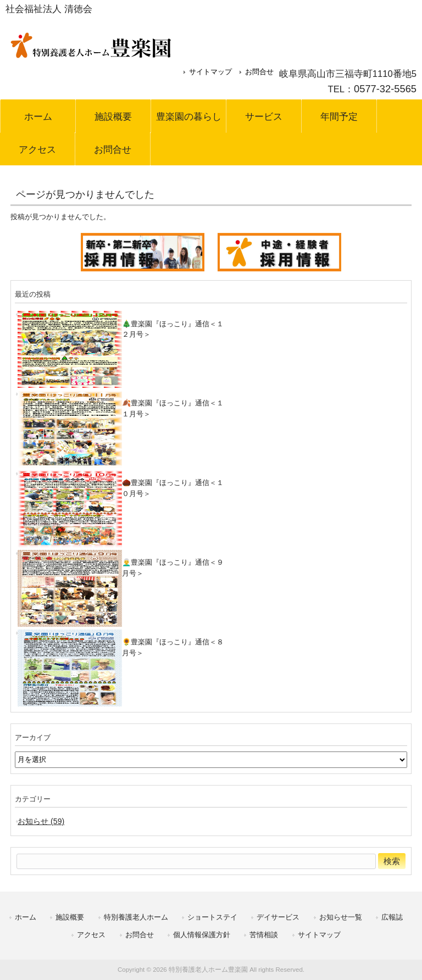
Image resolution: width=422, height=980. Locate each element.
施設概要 (70, 917)
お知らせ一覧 (341, 917)
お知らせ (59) (41, 821)
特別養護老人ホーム (136, 917)
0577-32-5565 (385, 89)
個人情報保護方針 (202, 935)
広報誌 (392, 917)
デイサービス (278, 917)
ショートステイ (212, 917)
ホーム (26, 917)
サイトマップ (210, 72)
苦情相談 (264, 935)
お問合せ (259, 72)
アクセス (91, 935)
